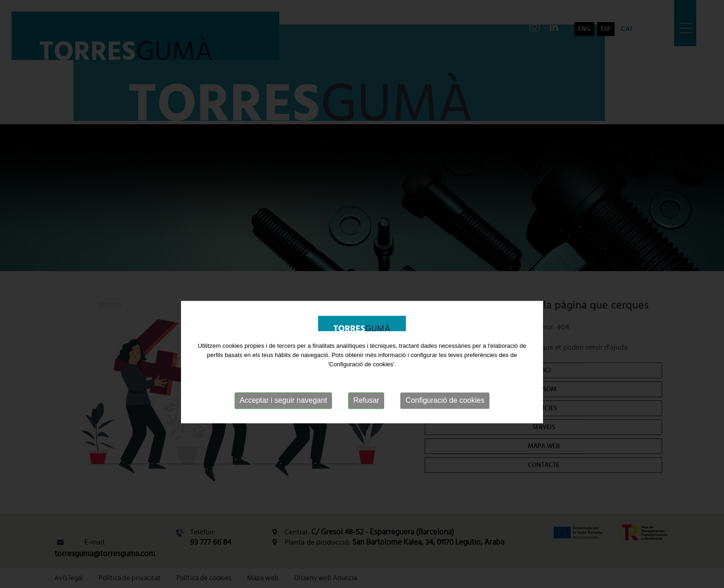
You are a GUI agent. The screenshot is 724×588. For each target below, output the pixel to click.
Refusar (366, 418)
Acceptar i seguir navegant (283, 418)
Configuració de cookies (445, 418)
